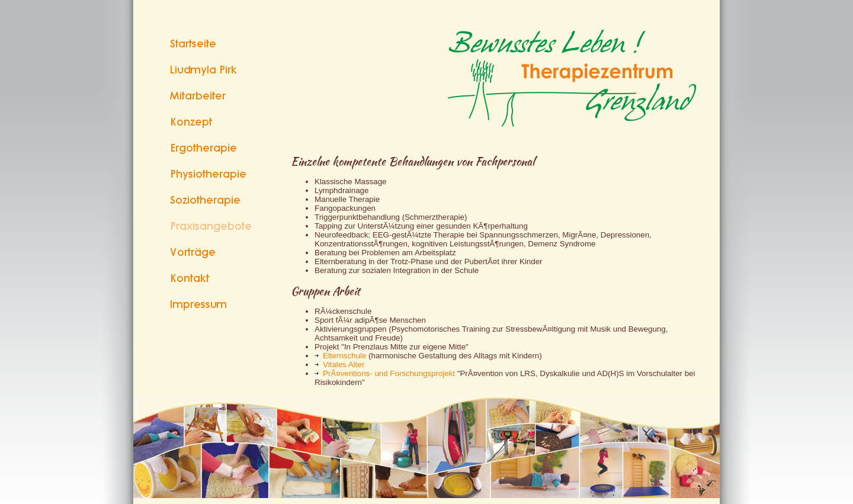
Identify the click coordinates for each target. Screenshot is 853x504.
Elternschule (340, 356)
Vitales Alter (339, 365)
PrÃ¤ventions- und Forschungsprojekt (385, 373)
